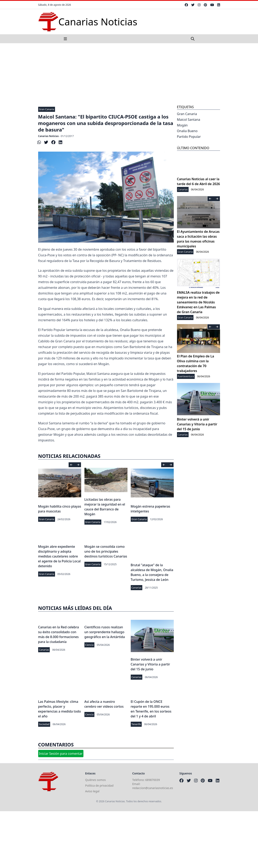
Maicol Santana (189, 120)
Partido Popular (189, 137)
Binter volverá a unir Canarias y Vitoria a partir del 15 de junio (150, 664)
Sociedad (44, 724)
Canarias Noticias (49, 136)
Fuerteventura (186, 376)
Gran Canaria (47, 109)
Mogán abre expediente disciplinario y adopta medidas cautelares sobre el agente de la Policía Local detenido (59, 556)
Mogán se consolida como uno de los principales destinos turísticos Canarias (106, 551)
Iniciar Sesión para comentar (61, 754)
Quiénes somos (96, 780)
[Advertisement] (129, 74)
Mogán (182, 125)
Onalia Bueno (187, 131)
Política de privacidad (99, 786)
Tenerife (136, 724)
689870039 (153, 780)
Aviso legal (92, 791)
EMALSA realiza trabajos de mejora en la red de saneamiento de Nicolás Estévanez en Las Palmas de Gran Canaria (198, 302)
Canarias (137, 588)
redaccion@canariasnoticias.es (153, 788)
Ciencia (89, 645)
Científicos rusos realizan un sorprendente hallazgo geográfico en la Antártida (105, 632)
